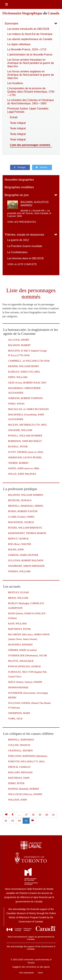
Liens (40, 973)
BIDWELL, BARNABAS (21, 740)
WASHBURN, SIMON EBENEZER (26, 566)
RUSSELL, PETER (18, 447)
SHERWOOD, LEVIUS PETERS (25, 457)
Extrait (14, 117)
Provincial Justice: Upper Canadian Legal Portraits (28, 110)
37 (26, 815)
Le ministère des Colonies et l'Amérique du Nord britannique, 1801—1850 (31, 102)
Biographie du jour (17, 195)
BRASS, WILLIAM (18, 598)
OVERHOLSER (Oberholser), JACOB (28, 655)
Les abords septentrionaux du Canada (30, 39)
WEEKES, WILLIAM (19, 571)
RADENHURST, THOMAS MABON (27, 533)
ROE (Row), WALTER (20, 544)
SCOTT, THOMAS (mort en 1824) (26, 452)
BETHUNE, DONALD (20, 500)
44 (19, 821)
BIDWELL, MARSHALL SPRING (26, 506)
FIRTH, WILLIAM (18, 377)
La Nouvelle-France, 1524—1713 (27, 49)
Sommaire (11, 24)
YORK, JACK (15, 719)
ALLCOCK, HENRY (19, 340)
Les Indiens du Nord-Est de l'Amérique (30, 34)
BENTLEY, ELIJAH (18, 592)
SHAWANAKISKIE (18, 687)
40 (47, 815)
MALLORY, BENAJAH (20, 772)
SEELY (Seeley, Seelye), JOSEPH (25, 682)
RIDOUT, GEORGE (18, 539)
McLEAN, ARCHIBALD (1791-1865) (27, 425)
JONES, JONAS (16, 404)
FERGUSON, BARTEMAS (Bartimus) (28, 756)
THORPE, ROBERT (18, 463)
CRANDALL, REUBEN (20, 751)
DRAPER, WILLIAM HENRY (24, 366)
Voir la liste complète (22, 264)
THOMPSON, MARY (19, 713)
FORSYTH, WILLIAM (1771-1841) (26, 761)
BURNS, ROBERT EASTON (23, 511)
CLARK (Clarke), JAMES (21, 517)
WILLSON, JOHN (17, 800)
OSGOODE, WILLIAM (20, 430)
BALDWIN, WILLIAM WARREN (26, 495)
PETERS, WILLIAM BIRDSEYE (25, 528)
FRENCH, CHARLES (19, 767)
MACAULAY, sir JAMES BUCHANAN (28, 409)
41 (53, 815)
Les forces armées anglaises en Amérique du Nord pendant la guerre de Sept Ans (31, 75)
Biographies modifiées (19, 187)
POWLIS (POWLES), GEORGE (24, 666)
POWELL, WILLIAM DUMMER (25, 436)
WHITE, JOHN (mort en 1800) (24, 468)
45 (26, 821)
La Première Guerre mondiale (25, 246)
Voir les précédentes (22, 222)
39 (40, 815)
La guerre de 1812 (18, 240)
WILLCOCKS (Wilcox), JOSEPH (25, 794)
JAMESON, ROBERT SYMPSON (25, 398)
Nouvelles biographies (19, 180)
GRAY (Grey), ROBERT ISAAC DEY (27, 383)
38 (33, 815)
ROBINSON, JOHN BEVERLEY (25, 441)
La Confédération (17, 252)
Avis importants (27, 973)
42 (6, 821)
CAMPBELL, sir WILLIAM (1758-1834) (29, 361)
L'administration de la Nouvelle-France (30, 55)
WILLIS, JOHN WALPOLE (22, 474)
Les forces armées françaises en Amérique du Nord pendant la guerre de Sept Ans (31, 63)
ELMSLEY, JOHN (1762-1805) (24, 372)
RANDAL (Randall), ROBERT (24, 789)
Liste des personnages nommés (30, 145)
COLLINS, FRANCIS (19, 745)
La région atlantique (19, 44)
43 (13, 821)
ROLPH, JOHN (16, 550)
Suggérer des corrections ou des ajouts (31, 967)
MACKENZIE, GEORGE (21, 522)
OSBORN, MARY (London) (22, 650)
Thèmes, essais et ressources (24, 235)
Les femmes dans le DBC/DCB (25, 258)
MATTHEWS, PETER (19, 629)
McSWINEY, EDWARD (20, 645)
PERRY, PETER (16, 783)
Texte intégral (18, 123)
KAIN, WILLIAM (17, 624)
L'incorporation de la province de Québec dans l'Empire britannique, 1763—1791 (31, 92)
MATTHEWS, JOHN (19, 778)
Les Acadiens (15, 83)
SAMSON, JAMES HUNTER (23, 555)
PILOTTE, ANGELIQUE (21, 661)
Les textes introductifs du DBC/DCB (28, 29)
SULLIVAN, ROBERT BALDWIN (26, 560)
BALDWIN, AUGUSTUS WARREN (35, 204)
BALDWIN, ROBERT (19, 345)
